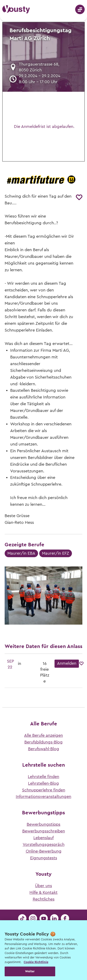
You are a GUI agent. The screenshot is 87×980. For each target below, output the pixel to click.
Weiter (30, 971)
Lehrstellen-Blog (43, 783)
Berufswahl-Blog (44, 749)
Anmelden (67, 663)
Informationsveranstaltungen (43, 797)
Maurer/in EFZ (56, 553)
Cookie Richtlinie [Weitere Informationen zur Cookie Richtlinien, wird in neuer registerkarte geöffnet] (36, 962)
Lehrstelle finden (43, 777)
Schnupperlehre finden (44, 790)
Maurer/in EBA (21, 553)
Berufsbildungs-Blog (43, 742)
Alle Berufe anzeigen (43, 735)
